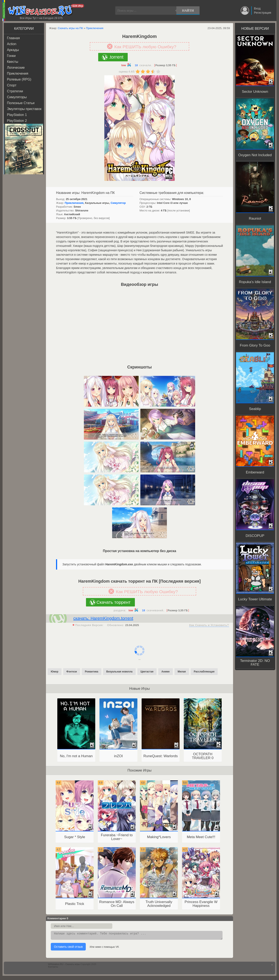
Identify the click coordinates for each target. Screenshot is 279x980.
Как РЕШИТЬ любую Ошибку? (145, 47)
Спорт (12, 85)
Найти (188, 11)
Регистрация (263, 13)
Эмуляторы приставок (24, 109)
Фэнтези (72, 672)
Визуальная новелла (119, 672)
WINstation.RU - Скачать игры (64, 965)
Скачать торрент (114, 602)
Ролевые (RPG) (19, 79)
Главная (13, 38)
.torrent (116, 57)
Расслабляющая (204, 672)
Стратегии (15, 91)
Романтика (92, 672)
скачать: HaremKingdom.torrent (103, 618)
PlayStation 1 (17, 115)
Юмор (55, 672)
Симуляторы (17, 97)
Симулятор (118, 203)
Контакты (53, 968)
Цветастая (147, 672)
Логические (16, 68)
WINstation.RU (41, 11)
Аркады (13, 50)
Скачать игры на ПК (70, 28)
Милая (182, 672)
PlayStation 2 (17, 121)
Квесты (13, 62)
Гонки (11, 56)
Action (12, 44)
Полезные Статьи (21, 103)
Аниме (166, 672)
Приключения (18, 73)
